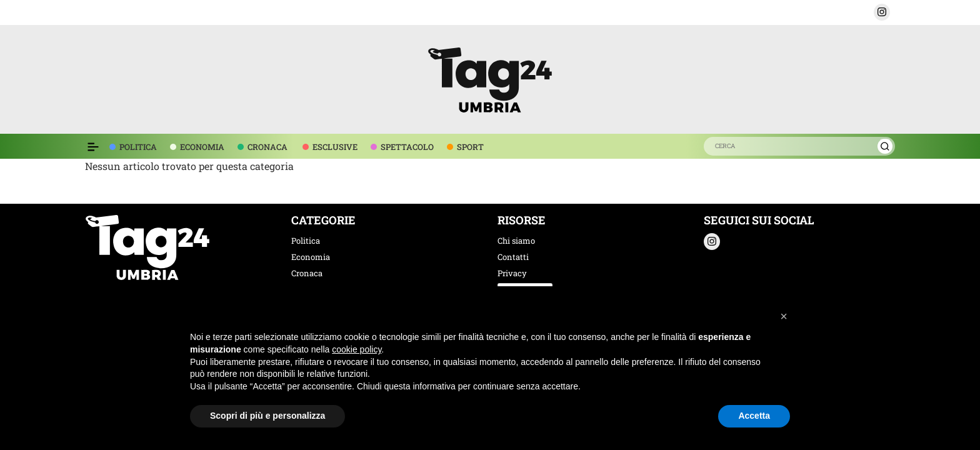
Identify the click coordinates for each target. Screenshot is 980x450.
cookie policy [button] (357, 349)
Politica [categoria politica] (306, 241)
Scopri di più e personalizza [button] (267, 416)
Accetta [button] (754, 416)
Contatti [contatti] (513, 257)
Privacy (512, 273)
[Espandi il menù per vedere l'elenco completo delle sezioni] (93, 147)
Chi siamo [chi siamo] (516, 241)
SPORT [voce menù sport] (470, 147)
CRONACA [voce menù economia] (267, 147)
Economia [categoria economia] (311, 257)
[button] (882, 12)
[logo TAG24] (490, 78)
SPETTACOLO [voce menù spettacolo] (407, 147)
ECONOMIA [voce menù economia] (202, 147)
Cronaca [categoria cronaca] (307, 273)
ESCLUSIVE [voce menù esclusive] (335, 147)
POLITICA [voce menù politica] (138, 147)
